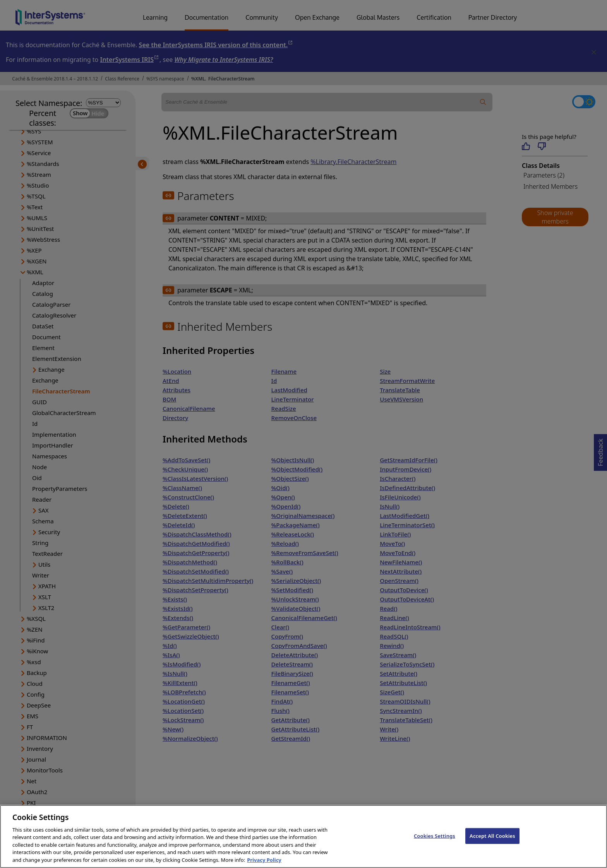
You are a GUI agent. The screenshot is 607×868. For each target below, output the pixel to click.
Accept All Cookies (492, 846)
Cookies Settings (435, 846)
